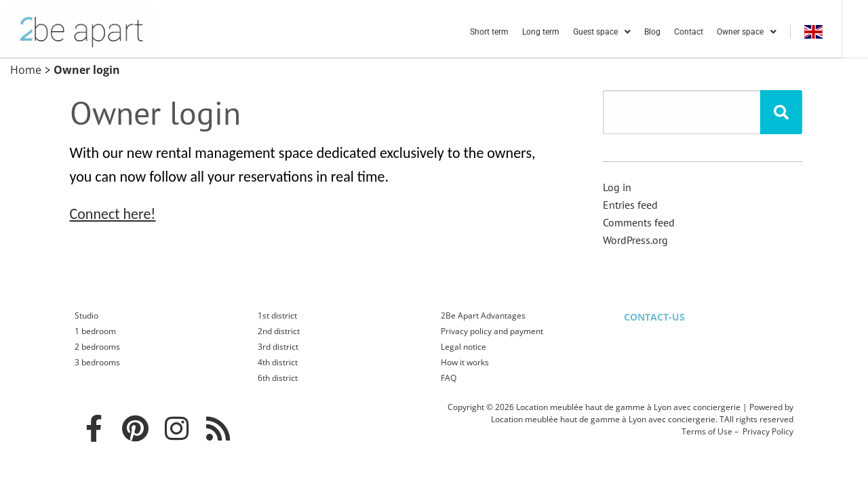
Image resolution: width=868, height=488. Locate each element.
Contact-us (654, 317)
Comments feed (639, 222)
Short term (514, 32)
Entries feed (630, 205)
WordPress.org (635, 240)
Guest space (627, 32)
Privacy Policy (768, 431)
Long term (566, 32)
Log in (617, 187)
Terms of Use (707, 431)
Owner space (772, 32)
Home (26, 70)
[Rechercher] (781, 112)
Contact (714, 32)
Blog (677, 32)
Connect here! (113, 214)
